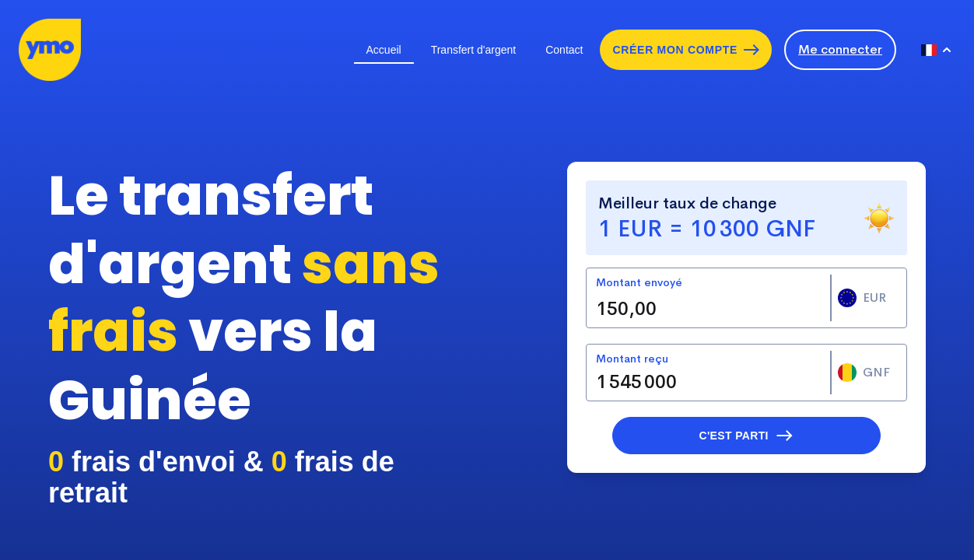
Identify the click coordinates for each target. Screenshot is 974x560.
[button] (746, 436)
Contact (564, 50)
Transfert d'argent (474, 50)
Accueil (384, 50)
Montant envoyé (639, 282)
